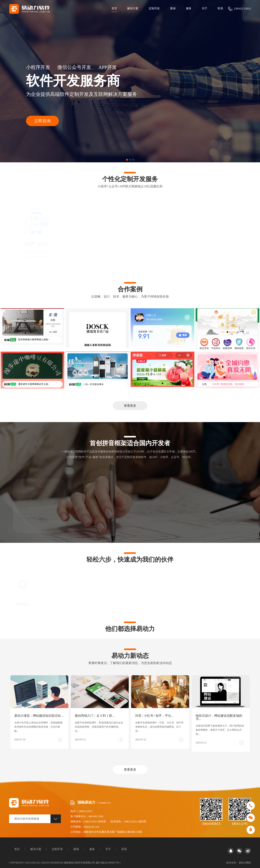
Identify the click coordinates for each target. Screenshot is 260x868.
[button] (127, 160)
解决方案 (133, 8)
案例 (173, 8)
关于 (205, 8)
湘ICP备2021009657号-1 (108, 863)
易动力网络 (245, 863)
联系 (220, 8)
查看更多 (130, 406)
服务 (189, 8)
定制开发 (154, 8)
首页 (114, 8)
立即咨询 (42, 121)
